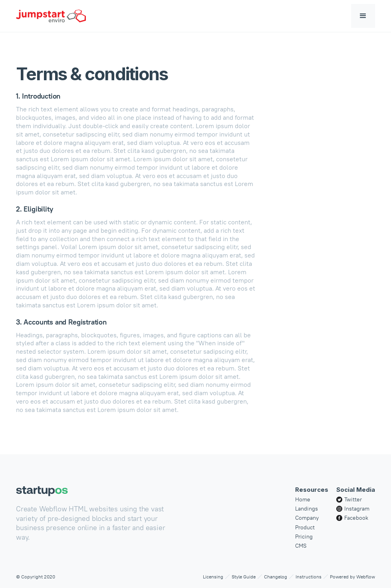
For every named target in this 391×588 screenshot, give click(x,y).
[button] (363, 16)
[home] (51, 16)
